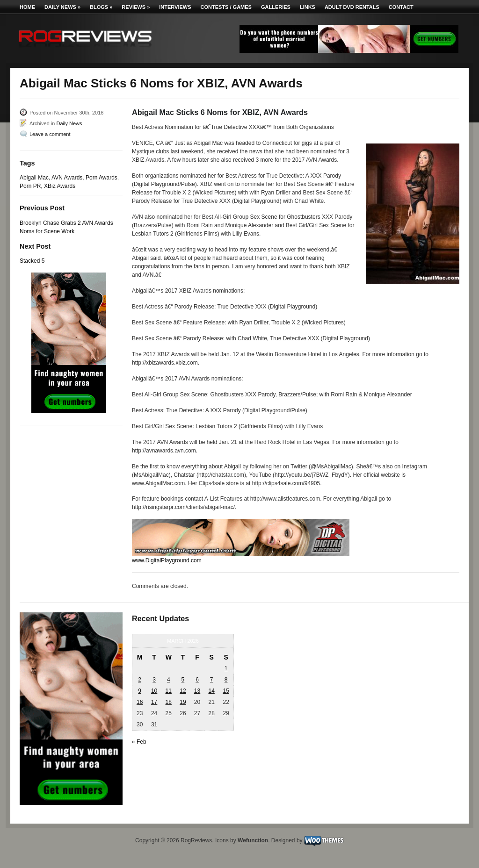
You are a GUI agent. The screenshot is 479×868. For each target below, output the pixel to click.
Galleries (276, 7)
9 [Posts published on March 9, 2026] (140, 691)
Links (308, 7)
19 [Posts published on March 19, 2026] (183, 702)
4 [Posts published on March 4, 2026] (169, 680)
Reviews (136, 7)
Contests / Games (226, 7)
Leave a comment (50, 134)
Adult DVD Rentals (352, 7)
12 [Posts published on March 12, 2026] (183, 691)
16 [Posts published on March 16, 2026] (140, 702)
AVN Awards (67, 178)
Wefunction (253, 840)
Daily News (62, 7)
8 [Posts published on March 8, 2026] (226, 680)
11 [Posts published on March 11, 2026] (169, 691)
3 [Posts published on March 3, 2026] (154, 680)
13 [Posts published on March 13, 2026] (197, 691)
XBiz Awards (60, 186)
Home (27, 7)
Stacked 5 (32, 261)
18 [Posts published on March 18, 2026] (169, 702)
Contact (401, 7)
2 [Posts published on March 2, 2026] (140, 680)
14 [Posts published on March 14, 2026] (211, 691)
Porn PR (30, 186)
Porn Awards (102, 178)
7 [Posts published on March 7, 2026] (212, 680)
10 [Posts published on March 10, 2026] (154, 691)
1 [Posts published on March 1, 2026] (226, 668)
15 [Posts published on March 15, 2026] (226, 691)
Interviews (175, 7)
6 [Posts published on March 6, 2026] (197, 680)
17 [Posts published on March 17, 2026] (154, 702)
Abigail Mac (34, 178)
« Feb (139, 742)
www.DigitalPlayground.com (167, 560)
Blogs (101, 7)
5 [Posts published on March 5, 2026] (183, 680)
